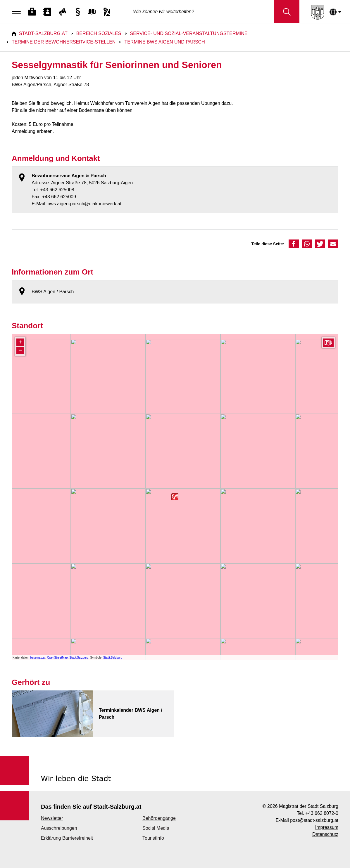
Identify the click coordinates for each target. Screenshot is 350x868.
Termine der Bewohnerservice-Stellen (64, 42)
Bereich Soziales (99, 33)
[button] (294, 244)
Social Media (156, 828)
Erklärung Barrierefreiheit (67, 838)
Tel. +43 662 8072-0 (318, 813)
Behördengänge (159, 818)
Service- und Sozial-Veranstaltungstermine (189, 33)
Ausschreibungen (59, 828)
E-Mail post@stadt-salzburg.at (307, 820)
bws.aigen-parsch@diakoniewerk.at (84, 204)
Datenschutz (325, 834)
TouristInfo (153, 838)
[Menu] (18, 12)
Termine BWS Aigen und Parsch (164, 42)
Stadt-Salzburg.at (43, 33)
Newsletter (52, 818)
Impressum (327, 827)
